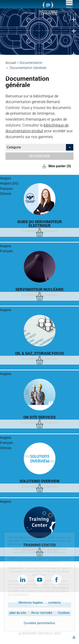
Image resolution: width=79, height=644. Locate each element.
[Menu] (69, 7)
